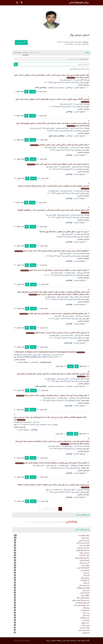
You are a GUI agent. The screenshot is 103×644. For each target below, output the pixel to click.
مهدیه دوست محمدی (77, 147)
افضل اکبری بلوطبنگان (77, 465)
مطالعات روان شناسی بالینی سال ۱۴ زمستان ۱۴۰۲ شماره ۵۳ (69, 468)
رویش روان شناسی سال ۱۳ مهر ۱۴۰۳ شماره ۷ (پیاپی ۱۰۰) (69, 319)
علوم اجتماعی (37, 522)
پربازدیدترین (17, 52)
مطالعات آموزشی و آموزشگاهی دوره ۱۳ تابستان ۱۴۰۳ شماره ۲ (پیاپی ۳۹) (64, 400)
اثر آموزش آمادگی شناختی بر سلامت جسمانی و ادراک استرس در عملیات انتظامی (56, 333)
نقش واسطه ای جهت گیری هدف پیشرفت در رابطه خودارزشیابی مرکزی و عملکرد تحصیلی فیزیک (52, 395)
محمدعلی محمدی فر (83, 548)
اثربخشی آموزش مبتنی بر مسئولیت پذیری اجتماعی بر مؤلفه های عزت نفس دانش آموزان (54, 270)
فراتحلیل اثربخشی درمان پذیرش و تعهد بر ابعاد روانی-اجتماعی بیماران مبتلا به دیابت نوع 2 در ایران (51, 251)
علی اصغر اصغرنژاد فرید (82, 603)
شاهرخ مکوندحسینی (83, 568)
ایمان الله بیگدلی (84, 560)
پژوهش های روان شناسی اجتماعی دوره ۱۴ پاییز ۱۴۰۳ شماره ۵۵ (67, 256)
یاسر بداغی (36, 422)
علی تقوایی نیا (85, 610)
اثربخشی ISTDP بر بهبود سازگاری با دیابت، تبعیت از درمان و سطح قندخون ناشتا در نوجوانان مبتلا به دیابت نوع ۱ (52, 100)
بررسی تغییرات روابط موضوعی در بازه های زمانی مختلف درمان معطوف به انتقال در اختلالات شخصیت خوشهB (53, 486)
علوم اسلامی (35, 362)
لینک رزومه (21, 42)
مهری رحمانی (85, 625)
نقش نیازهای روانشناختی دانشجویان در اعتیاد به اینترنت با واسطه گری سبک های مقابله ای (53, 314)
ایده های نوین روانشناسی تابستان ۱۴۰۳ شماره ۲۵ (71, 237)
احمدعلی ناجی (79, 335)
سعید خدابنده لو (84, 555)
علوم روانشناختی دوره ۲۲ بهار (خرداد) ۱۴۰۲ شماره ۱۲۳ (70, 449)
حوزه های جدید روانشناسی (56, 88)
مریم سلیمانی (79, 316)
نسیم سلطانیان (85, 618)
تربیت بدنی (29, 522)
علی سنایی (86, 573)
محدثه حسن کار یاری (77, 128)
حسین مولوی (85, 623)
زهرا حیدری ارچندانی (77, 215)
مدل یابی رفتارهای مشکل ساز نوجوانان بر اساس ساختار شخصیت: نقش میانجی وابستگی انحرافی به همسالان (53, 187)
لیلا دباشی (86, 575)
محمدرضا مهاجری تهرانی (82, 558)
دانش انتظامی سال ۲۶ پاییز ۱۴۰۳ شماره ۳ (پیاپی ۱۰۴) (70, 338)
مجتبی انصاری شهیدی (62, 128)
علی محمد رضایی (51, 465)
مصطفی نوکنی (85, 578)
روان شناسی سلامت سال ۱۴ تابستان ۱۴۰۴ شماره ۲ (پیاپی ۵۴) (68, 82)
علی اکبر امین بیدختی (83, 543)
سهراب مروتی (37, 355)
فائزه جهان (57, 316)
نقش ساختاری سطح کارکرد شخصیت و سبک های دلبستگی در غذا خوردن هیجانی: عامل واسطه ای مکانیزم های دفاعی (53, 375)
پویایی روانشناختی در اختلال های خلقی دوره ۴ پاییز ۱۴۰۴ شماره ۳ (66, 131)
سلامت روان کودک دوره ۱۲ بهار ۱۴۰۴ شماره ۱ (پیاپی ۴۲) (69, 150)
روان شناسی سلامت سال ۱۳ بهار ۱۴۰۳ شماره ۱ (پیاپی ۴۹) (69, 381)
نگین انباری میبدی (84, 630)
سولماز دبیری (85, 565)
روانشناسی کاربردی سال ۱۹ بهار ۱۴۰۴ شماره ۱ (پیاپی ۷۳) (69, 193)
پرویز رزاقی (80, 273)
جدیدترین (26, 52)
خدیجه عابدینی (79, 446)
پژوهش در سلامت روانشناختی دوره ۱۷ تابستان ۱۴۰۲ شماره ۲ (40, 425)
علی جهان (49, 490)
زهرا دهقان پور (79, 234)
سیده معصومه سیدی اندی (82, 605)
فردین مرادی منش (35, 128)
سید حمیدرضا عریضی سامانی (81, 600)
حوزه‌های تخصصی (80, 88)
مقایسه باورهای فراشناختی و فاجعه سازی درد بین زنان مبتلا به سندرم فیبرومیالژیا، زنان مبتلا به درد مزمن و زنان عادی (50, 418)
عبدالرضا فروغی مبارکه (83, 598)
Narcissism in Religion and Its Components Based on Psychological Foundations (50, 352)
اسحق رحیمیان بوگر (66, 80)
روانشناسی (69, 88)
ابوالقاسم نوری (85, 595)
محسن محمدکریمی (78, 167)
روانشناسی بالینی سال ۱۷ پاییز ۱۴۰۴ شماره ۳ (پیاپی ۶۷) (69, 217)
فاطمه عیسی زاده (78, 80)
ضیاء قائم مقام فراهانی (83, 550)
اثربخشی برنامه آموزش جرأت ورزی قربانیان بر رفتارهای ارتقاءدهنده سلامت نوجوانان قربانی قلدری (51, 463)
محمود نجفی (85, 538)
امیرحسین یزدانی (84, 585)
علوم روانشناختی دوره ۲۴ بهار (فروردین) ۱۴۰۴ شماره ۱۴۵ (69, 169)
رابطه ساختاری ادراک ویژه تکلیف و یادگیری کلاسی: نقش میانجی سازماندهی (59, 145)
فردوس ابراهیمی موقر (77, 297)
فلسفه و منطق (53, 522)
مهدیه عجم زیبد (79, 191)
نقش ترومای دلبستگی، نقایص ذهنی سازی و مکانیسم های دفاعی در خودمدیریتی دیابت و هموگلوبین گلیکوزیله (53, 211)
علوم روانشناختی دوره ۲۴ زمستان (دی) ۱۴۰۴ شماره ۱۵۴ (69, 107)
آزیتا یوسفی (86, 633)
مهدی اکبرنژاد (47, 355)
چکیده (32, 92)
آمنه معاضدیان (57, 490)
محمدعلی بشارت (84, 553)
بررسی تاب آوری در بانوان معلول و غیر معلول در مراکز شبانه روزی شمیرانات (63, 232)
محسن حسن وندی (58, 355)
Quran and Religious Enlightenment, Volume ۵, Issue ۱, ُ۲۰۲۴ (37, 357)
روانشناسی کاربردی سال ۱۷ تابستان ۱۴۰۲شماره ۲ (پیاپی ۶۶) (68, 492)
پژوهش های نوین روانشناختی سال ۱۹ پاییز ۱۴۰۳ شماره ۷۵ (69, 299)
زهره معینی (86, 620)
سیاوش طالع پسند (63, 147)
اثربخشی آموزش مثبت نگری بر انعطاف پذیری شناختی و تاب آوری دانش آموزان (57, 164)
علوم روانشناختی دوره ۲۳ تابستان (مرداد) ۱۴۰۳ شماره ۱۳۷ (69, 275)
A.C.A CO (17, 641)
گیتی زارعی (80, 490)
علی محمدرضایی (84, 563)
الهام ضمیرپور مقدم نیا (77, 379)
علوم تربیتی (62, 522)
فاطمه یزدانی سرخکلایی (76, 398)
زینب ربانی (86, 613)
